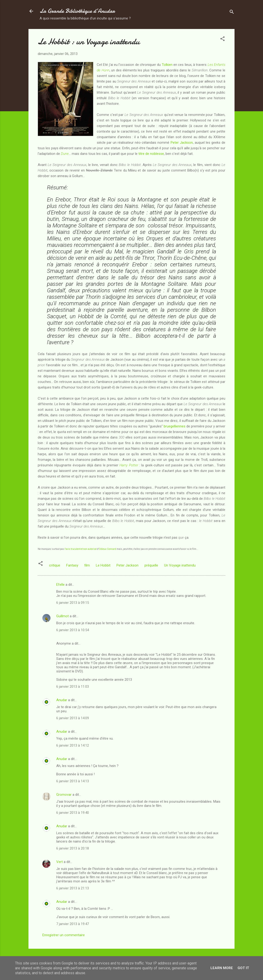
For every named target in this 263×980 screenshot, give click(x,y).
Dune (65, 154)
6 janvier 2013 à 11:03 (73, 687)
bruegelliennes (175, 426)
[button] (222, 40)
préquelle (151, 565)
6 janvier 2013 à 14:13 (73, 781)
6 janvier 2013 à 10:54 (73, 630)
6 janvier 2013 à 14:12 (73, 745)
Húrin (106, 70)
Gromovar (64, 795)
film (87, 565)
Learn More (222, 968)
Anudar (62, 700)
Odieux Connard (108, 549)
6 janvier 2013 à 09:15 (73, 603)
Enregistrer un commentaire (64, 935)
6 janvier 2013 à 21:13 (73, 888)
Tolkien (167, 65)
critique (55, 565)
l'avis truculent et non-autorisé (81, 549)
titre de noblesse (151, 154)
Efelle (60, 585)
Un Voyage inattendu (180, 565)
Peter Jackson (182, 143)
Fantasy (72, 565)
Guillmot (63, 616)
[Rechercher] (232, 13)
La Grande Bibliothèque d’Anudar (77, 11)
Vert (59, 862)
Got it (243, 968)
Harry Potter (129, 465)
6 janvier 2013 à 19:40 (73, 813)
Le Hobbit (103, 565)
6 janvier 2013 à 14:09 (73, 718)
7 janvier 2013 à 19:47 (73, 924)
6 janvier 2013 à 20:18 (73, 848)
